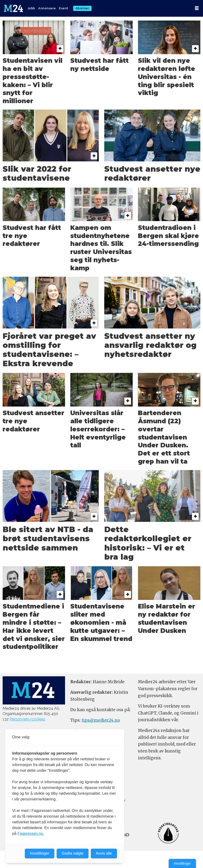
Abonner (82, 8)
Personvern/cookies (27, 719)
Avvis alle (104, 853)
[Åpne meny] (197, 8)
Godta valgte (73, 853)
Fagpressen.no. (31, 834)
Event (64, 8)
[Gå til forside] (13, 8)
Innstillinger (182, 863)
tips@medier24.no (101, 720)
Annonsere (47, 8)
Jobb (31, 8)
